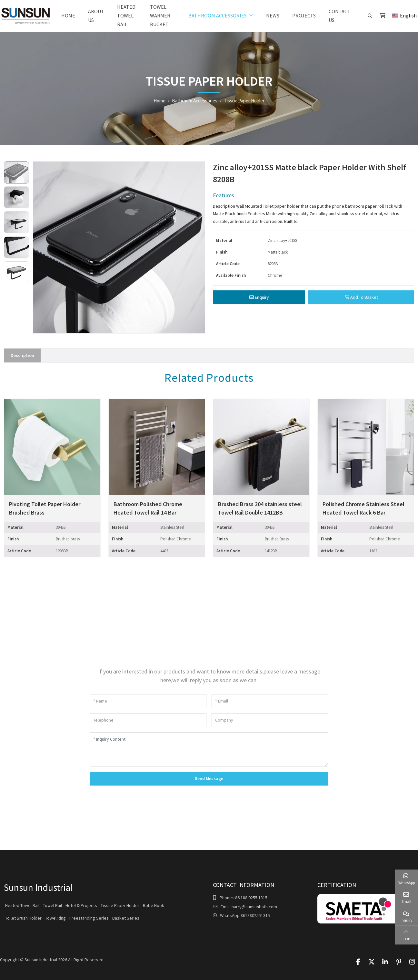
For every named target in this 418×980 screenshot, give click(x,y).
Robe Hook (154, 905)
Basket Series (126, 918)
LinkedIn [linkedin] (385, 962)
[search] (369, 16)
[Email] (270, 701)
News (273, 16)
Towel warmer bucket (160, 16)
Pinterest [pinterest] (399, 962)
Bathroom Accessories (218, 16)
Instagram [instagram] (412, 962)
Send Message (209, 778)
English (404, 16)
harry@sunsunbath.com (254, 907)
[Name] (148, 701)
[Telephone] (148, 720)
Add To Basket (361, 297)
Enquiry (259, 297)
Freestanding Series (89, 918)
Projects (304, 16)
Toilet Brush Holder (23, 918)
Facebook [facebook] (358, 962)
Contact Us (340, 16)
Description (22, 355)
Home (68, 16)
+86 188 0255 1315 (250, 898)
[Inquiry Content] (209, 749)
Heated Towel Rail (126, 16)
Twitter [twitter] (372, 962)
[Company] (270, 720)
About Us (96, 16)
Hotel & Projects (81, 905)
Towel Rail (52, 905)
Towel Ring (55, 918)
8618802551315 (255, 915)
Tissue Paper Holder (120, 905)
